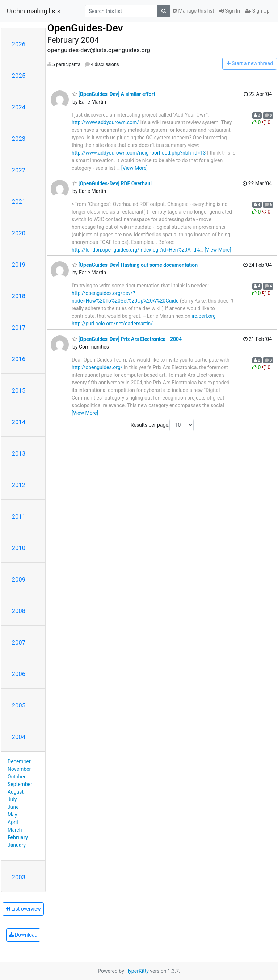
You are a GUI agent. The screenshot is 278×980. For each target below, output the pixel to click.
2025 (19, 76)
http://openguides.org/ (97, 367)
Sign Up (257, 11)
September (20, 784)
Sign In (230, 11)
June (13, 807)
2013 (19, 453)
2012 (19, 485)
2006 (19, 674)
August (16, 792)
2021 (19, 202)
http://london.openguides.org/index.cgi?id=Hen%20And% (136, 250)
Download (23, 935)
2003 (19, 877)
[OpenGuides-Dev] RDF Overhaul (112, 183)
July (12, 799)
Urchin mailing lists (34, 11)
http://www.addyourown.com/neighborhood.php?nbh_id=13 (139, 153)
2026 (19, 44)
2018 (19, 296)
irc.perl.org (204, 316)
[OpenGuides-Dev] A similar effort (114, 94)
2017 (19, 328)
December (19, 761)
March (15, 830)
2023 (19, 139)
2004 (19, 737)
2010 (19, 548)
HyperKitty (137, 971)
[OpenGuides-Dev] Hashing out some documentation (135, 265)
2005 (19, 705)
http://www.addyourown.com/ (105, 122)
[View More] (134, 168)
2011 (19, 516)
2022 (19, 170)
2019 (19, 265)
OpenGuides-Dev (85, 28)
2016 (19, 359)
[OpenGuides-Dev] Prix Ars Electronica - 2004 (127, 339)
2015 (19, 390)
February (18, 837)
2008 (19, 611)
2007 (19, 642)
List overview (23, 909)
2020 (19, 233)
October (16, 777)
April (13, 822)
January (17, 845)
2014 (19, 422)
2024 (19, 107)
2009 (19, 579)
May (12, 815)
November (19, 769)
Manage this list (193, 11)
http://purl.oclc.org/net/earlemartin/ (112, 324)
